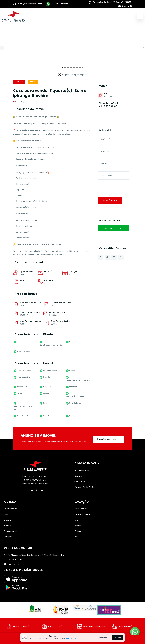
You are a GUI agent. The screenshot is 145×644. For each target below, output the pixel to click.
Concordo (117, 637)
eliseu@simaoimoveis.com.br (28, 4)
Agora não (103, 637)
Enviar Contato (110, 200)
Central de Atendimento (61, 4)
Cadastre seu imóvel (107, 439)
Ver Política (71, 639)
